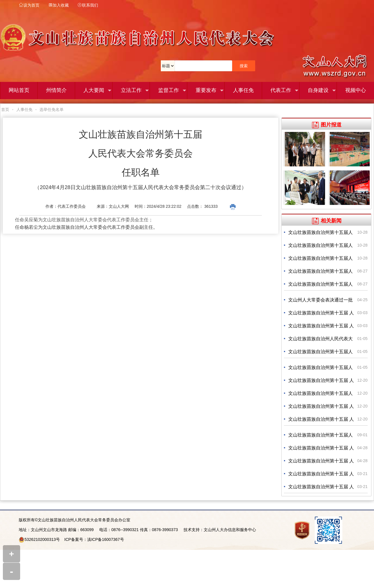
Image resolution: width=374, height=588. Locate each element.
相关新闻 (327, 221)
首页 (5, 109)
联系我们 (88, 5)
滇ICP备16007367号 (106, 539)
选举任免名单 (51, 109)
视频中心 (356, 91)
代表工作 (285, 91)
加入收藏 (58, 5)
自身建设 (322, 91)
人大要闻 (98, 91)
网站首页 (19, 91)
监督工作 (172, 91)
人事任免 (243, 91)
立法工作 (135, 91)
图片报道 (327, 125)
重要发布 (210, 91)
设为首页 (29, 5)
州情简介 (56, 91)
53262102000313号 (42, 539)
